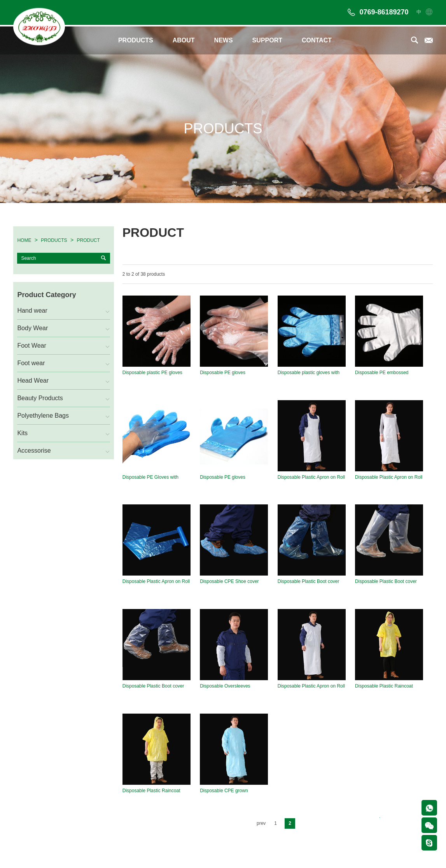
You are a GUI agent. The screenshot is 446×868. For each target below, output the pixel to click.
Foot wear (31, 363)
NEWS (224, 40)
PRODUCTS (136, 40)
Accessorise (34, 451)
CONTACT (317, 40)
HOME (24, 240)
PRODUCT (88, 240)
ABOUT (184, 40)
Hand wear (32, 311)
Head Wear (33, 381)
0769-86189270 (384, 12)
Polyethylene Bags (43, 416)
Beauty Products (40, 398)
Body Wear (32, 328)
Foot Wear (31, 346)
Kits (22, 433)
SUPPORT (267, 40)
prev (261, 822)
